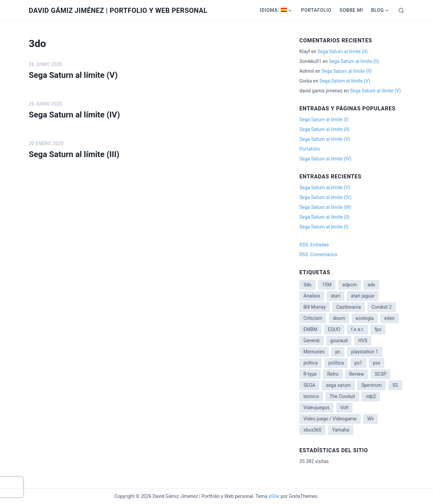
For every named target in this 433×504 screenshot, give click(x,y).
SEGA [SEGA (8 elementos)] (309, 385)
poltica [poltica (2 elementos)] (311, 363)
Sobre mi (351, 10)
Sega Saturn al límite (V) (73, 75)
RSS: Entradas (314, 245)
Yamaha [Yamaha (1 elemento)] (341, 430)
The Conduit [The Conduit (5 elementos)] (342, 396)
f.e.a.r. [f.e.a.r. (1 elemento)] (357, 329)
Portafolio (316, 10)
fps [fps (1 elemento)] (378, 329)
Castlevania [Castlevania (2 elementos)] (348, 307)
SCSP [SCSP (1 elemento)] (381, 374)
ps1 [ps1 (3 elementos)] (358, 363)
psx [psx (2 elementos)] (377, 363)
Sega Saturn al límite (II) (343, 51)
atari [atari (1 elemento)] (336, 296)
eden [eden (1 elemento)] (389, 318)
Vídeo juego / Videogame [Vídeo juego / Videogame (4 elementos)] (330, 419)
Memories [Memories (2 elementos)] (314, 352)
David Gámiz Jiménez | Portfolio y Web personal (118, 10)
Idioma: (273, 10)
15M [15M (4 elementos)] (327, 285)
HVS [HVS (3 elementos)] (363, 341)
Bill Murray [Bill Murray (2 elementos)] (315, 307)
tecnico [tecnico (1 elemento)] (311, 396)
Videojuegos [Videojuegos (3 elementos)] (316, 408)
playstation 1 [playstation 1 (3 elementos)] (365, 352)
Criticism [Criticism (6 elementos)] (313, 318)
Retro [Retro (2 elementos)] (333, 374)
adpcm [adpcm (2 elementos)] (350, 285)
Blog (378, 10)
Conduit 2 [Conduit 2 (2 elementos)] (382, 307)
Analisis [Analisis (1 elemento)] (312, 296)
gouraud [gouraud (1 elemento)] (339, 341)
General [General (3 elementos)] (312, 341)
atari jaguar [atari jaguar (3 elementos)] (363, 296)
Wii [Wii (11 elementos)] (371, 419)
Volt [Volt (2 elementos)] (345, 408)
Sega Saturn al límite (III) (74, 154)
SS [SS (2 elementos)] (395, 385)
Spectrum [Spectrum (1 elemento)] (371, 385)
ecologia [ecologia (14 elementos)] (365, 318)
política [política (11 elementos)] (336, 363)
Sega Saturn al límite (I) (324, 119)
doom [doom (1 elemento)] (339, 318)
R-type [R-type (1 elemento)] (310, 374)
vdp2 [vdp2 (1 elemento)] (371, 396)
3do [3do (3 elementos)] (307, 285)
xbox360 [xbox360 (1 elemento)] (312, 430)
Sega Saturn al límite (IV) (74, 115)
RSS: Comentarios (318, 255)
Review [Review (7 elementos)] (357, 374)
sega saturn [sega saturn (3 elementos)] (338, 385)
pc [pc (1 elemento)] (338, 352)
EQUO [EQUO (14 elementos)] (334, 329)
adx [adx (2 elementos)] (371, 285)
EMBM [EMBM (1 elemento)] (310, 329)
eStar (274, 496)
